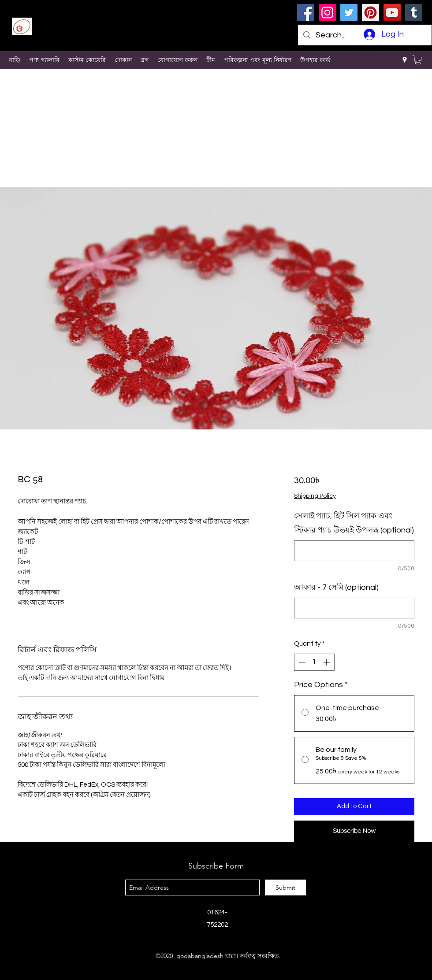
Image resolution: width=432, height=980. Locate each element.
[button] (418, 60)
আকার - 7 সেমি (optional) (336, 587)
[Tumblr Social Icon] (414, 13)
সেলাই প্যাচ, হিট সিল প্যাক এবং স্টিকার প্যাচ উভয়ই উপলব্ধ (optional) (354, 523)
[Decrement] (301, 662)
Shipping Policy (315, 496)
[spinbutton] (314, 662)
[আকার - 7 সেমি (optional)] (354, 608)
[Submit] (285, 888)
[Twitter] (349, 13)
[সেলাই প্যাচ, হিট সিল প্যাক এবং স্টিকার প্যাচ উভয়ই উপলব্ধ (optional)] (354, 551)
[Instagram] (327, 13)
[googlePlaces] (405, 60)
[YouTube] (392, 13)
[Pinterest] (371, 13)
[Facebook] (306, 13)
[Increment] (327, 662)
